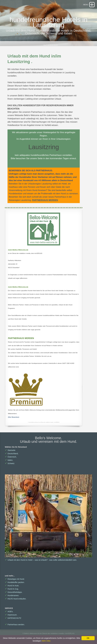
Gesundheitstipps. (14, 592)
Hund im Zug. (12, 589)
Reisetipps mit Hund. (15, 579)
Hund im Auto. (12, 586)
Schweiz (10, 463)
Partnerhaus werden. (15, 625)
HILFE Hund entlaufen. (16, 599)
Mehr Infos (46, 641)
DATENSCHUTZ (13, 618)
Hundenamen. (12, 595)
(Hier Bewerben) (14, 417)
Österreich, (11, 457)
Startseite (10, 450)
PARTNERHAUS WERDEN (45, 200)
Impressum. (11, 615)
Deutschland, (12, 454)
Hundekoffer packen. (15, 582)
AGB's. (9, 612)
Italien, (9, 460)
